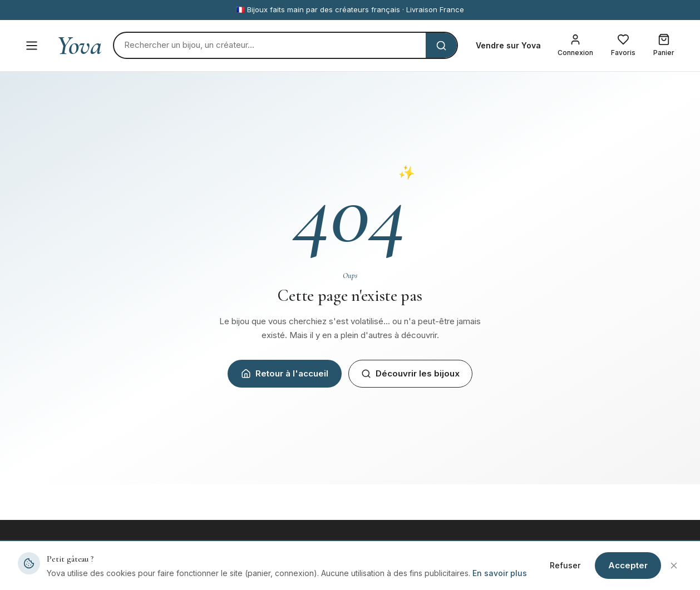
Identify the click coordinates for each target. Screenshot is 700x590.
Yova (79, 46)
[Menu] (32, 46)
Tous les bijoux (216, 572)
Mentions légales (561, 572)
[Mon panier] (664, 46)
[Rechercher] (270, 45)
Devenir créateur (390, 572)
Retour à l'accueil (285, 373)
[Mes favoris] (623, 46)
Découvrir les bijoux (410, 373)
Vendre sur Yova (508, 45)
